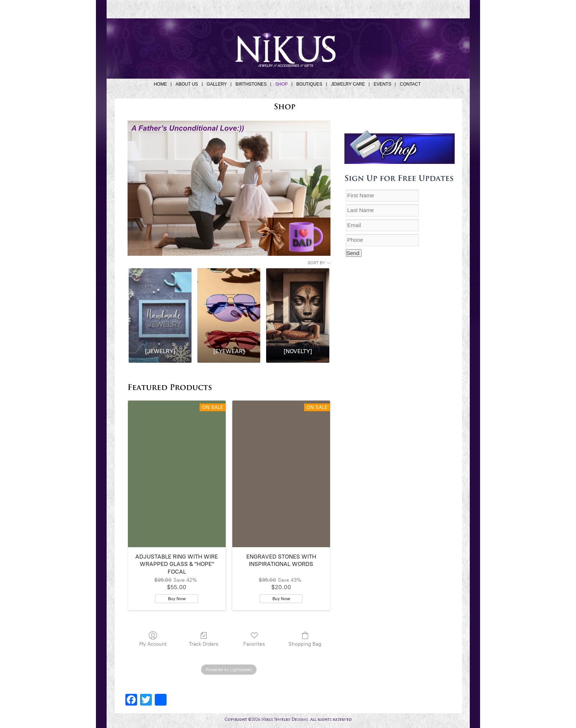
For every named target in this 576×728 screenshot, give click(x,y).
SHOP (282, 84)
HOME (160, 84)
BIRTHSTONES (251, 84)
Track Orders (204, 639)
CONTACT (410, 84)
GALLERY (217, 84)
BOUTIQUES (309, 84)
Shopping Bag (305, 639)
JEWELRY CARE (348, 84)
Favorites (254, 639)
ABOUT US (187, 84)
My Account (153, 639)
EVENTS (382, 84)
